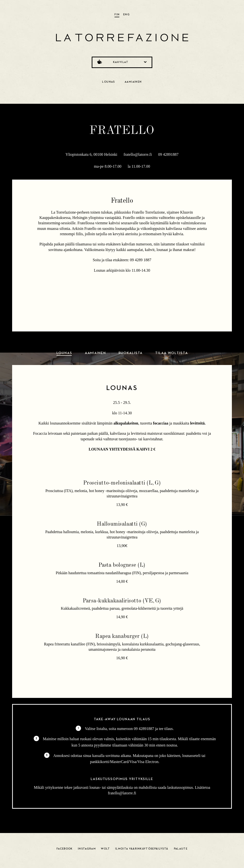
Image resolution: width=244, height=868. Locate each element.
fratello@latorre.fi (138, 154)
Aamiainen (133, 82)
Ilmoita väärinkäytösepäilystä (142, 849)
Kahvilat (122, 62)
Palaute (181, 849)
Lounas (109, 82)
